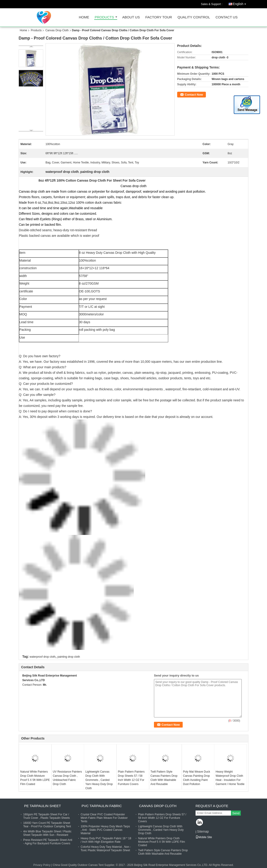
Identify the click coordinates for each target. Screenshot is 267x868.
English (241, 3)
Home (84, 17)
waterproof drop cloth (43, 657)
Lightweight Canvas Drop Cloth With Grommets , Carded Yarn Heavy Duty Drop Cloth (99, 780)
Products (104, 17)
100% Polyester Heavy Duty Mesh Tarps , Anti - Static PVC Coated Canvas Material (105, 830)
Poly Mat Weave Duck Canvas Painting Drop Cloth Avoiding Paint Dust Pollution (197, 778)
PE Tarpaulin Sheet (43, 806)
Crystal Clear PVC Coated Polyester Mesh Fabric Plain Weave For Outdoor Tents (104, 818)
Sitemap (203, 831)
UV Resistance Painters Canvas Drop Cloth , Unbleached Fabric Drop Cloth (67, 778)
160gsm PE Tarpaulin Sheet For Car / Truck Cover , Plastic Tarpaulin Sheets (47, 816)
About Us (131, 17)
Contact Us (227, 17)
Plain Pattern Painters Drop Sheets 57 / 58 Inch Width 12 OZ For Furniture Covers (131, 778)
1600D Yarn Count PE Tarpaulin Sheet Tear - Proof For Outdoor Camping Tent (47, 825)
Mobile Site (204, 837)
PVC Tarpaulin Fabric (102, 806)
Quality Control (194, 17)
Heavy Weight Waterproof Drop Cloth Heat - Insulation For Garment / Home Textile (230, 778)
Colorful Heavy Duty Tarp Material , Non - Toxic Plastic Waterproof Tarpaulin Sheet (106, 849)
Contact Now (194, 95)
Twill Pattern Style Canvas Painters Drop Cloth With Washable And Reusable (164, 778)
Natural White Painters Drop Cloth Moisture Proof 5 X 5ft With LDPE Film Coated (35, 778)
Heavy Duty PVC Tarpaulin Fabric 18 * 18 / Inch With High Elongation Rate (106, 840)
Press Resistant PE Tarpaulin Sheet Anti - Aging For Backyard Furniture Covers (48, 842)
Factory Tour (159, 17)
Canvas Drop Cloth (57, 30)
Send (236, 813)
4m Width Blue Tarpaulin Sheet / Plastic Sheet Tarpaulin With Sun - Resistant (47, 833)
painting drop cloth (69, 657)
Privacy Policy (42, 865)
